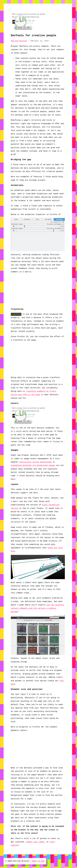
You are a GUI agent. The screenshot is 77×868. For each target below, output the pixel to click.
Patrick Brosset (19, 41)
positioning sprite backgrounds (36, 462)
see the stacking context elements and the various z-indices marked (37, 608)
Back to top (38, 861)
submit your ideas (35, 842)
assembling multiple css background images (33, 465)
